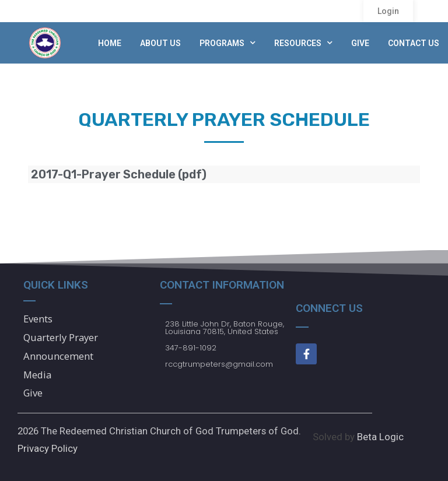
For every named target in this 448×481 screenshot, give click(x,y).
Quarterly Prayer (61, 337)
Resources (303, 43)
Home (110, 43)
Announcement (58, 356)
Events (38, 319)
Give (360, 43)
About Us (160, 43)
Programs (228, 43)
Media (38, 375)
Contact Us (414, 43)
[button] (388, 11)
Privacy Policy (48, 448)
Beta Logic (380, 437)
